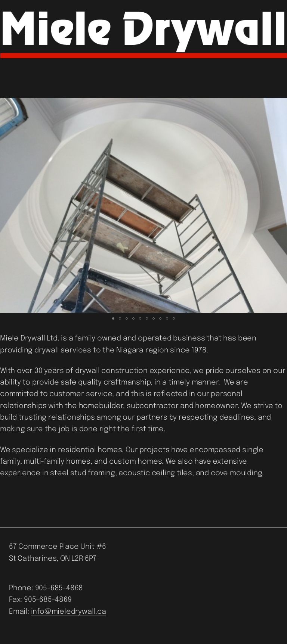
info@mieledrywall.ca (69, 612)
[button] (7, 205)
